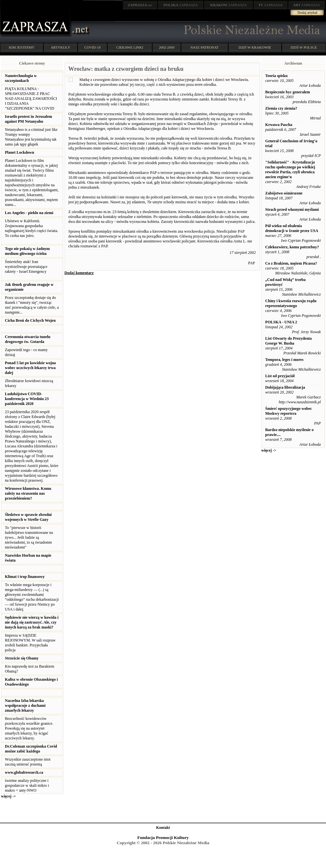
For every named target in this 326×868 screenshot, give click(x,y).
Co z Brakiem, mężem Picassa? (291, 263)
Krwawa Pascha (279, 125)
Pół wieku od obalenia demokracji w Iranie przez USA (292, 228)
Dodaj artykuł (308, 12)
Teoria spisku (277, 76)
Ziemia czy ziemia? (281, 108)
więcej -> (8, 796)
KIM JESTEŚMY (22, 47)
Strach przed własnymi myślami (292, 209)
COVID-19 (93, 47)
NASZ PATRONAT (205, 47)
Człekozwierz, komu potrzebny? (292, 247)
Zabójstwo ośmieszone (284, 193)
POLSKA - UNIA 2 (281, 322)
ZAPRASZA (181, 5)
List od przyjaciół (280, 376)
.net (140, 5)
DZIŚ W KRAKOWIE (255, 47)
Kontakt (163, 828)
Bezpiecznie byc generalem (288, 92)
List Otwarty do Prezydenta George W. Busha (289, 341)
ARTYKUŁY (61, 47)
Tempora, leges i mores (284, 360)
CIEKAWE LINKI (130, 47)
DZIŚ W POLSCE (304, 47)
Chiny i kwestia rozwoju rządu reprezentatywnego (291, 303)
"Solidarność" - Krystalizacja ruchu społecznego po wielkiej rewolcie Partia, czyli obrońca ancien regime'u (290, 170)
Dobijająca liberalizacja (285, 387)
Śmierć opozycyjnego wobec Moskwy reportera (289, 411)
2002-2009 (167, 47)
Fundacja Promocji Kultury (163, 837)
